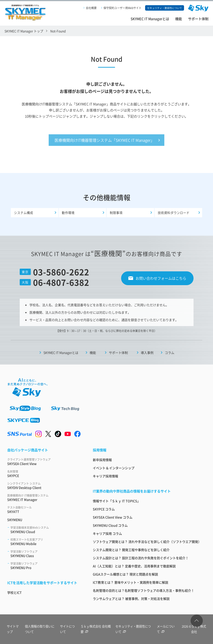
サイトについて (68, 630)
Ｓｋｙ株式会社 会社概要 (95, 630)
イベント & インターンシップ (114, 469)
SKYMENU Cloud (46, 531)
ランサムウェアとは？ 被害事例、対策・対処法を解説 (131, 599)
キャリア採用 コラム (107, 534)
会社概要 (91, 8)
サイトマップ (13, 630)
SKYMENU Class (46, 555)
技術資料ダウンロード (174, 213)
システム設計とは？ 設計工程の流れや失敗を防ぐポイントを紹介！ (141, 559)
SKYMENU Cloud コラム (110, 526)
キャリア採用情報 (105, 477)
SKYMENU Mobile (46, 543)
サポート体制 (198, 19)
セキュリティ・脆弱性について (133, 630)
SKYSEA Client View (45, 463)
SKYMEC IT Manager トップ (24, 31)
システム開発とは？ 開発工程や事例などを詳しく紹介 (131, 551)
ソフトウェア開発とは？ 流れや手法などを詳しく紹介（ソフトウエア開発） (147, 542)
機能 (179, 19)
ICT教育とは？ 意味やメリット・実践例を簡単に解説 (130, 583)
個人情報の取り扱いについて (39, 630)
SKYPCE (45, 475)
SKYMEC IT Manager (45, 498)
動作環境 (68, 213)
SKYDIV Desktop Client (45, 487)
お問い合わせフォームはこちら (161, 279)
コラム (170, 354)
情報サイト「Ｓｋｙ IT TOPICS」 (117, 502)
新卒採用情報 (102, 461)
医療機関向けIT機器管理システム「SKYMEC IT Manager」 (104, 140)
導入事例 (147, 354)
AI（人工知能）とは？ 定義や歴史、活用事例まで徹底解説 (134, 567)
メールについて (166, 630)
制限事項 (116, 213)
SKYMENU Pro (46, 567)
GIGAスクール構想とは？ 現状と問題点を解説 (125, 575)
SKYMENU (15, 521)
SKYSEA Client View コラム (113, 518)
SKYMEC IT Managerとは (150, 19)
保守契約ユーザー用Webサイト (122, 8)
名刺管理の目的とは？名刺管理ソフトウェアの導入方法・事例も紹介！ (144, 591)
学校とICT (14, 593)
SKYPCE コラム (104, 510)
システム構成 (24, 213)
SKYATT (45, 510)
